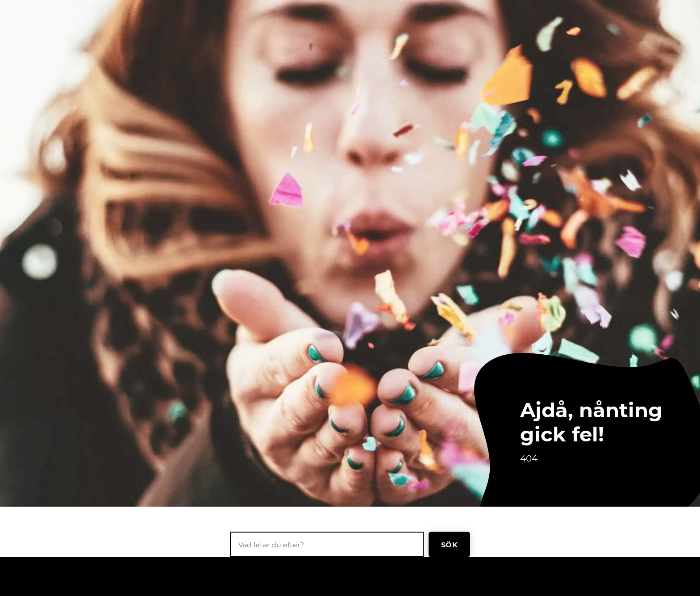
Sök (449, 544)
